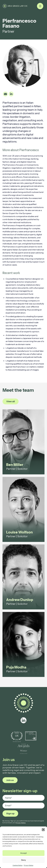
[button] (43, 830)
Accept (23, 853)
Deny (23, 860)
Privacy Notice (28, 865)
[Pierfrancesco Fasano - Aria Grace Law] (15, 6)
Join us (10, 780)
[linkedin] (23, 720)
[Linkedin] (11, 94)
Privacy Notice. (21, 823)
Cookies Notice (17, 865)
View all (11, 401)
